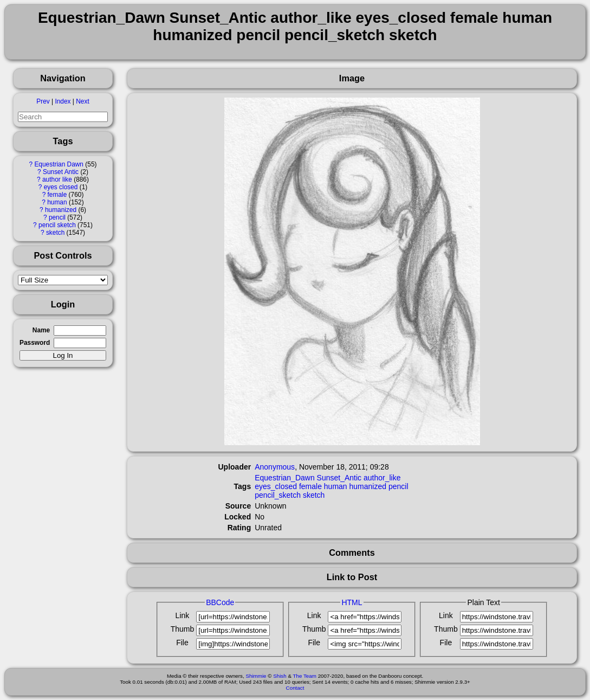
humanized (61, 210)
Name (41, 330)
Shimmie (256, 676)
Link (183, 615)
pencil (57, 217)
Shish (280, 676)
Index (63, 101)
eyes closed (61, 187)
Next (82, 101)
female (57, 195)
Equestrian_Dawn (285, 478)
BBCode (220, 602)
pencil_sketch (278, 495)
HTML (352, 602)
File (182, 643)
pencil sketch (57, 225)
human (57, 202)
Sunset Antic (61, 172)
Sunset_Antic (339, 478)
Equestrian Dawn (59, 164)
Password (35, 343)
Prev (43, 101)
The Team (305, 676)
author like (57, 179)
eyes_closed (276, 486)
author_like (382, 478)
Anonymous (275, 467)
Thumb (183, 629)
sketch (55, 233)
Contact (295, 688)
